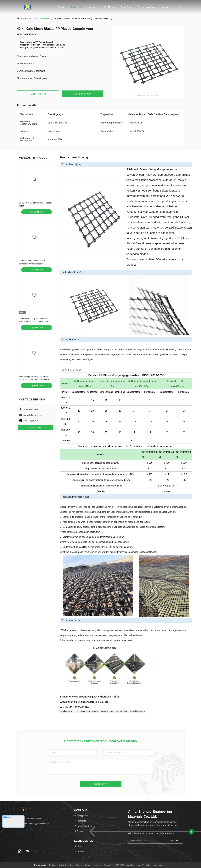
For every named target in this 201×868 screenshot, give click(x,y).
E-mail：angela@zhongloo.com (34, 824)
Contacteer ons (147, 7)
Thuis (61, 7)
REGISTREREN (175, 840)
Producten (76, 7)
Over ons (126, 7)
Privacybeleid (40, 865)
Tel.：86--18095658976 (31, 819)
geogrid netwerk (137, 711)
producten (31, 19)
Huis (22, 19)
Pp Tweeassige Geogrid (87, 711)
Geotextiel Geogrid (46, 19)
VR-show (109, 7)
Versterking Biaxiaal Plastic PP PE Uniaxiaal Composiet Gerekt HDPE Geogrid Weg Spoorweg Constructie (35, 380)
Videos (93, 7)
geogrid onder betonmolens (114, 711)
